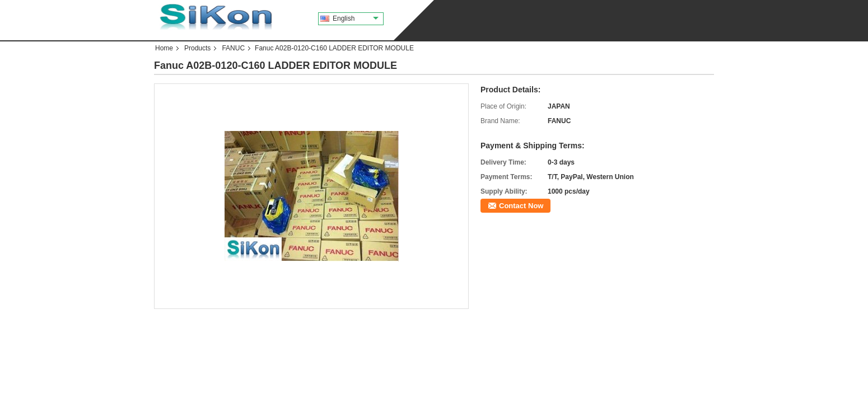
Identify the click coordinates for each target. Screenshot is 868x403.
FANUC (233, 48)
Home (164, 48)
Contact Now (521, 206)
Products (197, 48)
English (356, 18)
